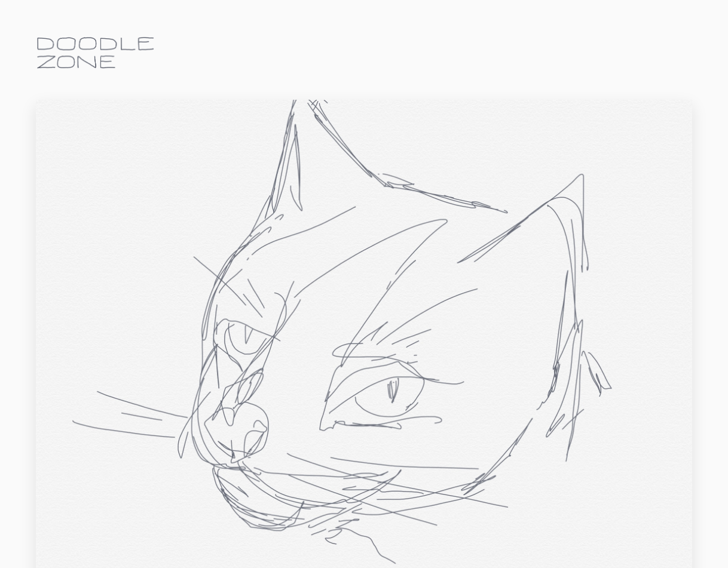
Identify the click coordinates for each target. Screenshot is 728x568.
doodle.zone (96, 53)
